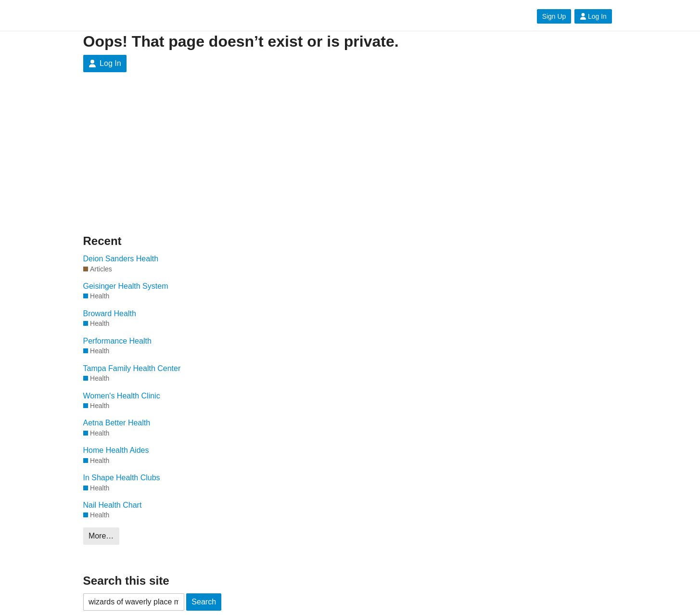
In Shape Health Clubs (122, 478)
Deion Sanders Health (121, 259)
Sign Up (554, 16)
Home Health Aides (116, 450)
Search (204, 602)
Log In (593, 16)
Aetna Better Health (117, 423)
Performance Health (117, 341)
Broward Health (110, 314)
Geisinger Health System (126, 286)
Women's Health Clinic (122, 396)
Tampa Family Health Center (132, 368)
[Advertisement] (175, 161)
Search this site (126, 581)
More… (101, 536)
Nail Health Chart (113, 505)
